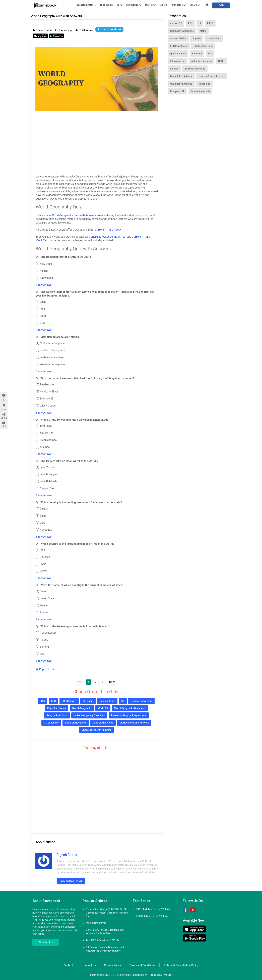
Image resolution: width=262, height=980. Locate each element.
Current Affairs (104, 230)
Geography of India (57, 715)
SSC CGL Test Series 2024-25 (152, 916)
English (164, 5)
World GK (103, 708)
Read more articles (71, 881)
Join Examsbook (109, 29)
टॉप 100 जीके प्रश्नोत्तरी (96, 923)
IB (200, 23)
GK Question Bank (203, 46)
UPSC (221, 61)
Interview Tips (178, 61)
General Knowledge (141, 701)
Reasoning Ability (200, 91)
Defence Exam (107, 701)
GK (120, 5)
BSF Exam (88, 701)
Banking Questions (195, 69)
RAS (43, 701)
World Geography (82, 708)
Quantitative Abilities (181, 84)
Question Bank (86, 5)
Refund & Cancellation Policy (181, 965)
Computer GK (177, 91)
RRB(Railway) (69, 701)
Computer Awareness (182, 31)
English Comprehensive (212, 76)
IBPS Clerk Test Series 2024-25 (153, 909)
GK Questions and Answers (134, 723)
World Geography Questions (130, 708)
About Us (90, 965)
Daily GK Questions (103, 723)
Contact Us (46, 942)
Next (112, 682)
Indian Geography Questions (89, 715)
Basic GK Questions (76, 723)
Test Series (106, 5)
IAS (210, 54)
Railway (174, 69)
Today (118, 230)
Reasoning (134, 5)
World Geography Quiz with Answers (74, 215)
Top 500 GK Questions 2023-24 (103, 940)
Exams (195, 5)
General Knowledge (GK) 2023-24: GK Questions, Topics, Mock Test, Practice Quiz (107, 913)
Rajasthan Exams (57, 708)
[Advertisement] (97, 146)
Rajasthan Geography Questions (129, 715)
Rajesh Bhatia (67, 855)
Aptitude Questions (202, 61)
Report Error (45, 669)
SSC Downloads (179, 46)
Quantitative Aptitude (181, 76)
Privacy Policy (113, 965)
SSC (53, 701)
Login (221, 5)
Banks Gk (197, 54)
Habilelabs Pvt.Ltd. (160, 975)
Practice (179, 5)
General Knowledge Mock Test (108, 237)
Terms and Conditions (142, 965)
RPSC (210, 23)
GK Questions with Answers (96, 730)
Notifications (214, 39)
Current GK (176, 23)
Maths (150, 5)
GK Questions (51, 723)
